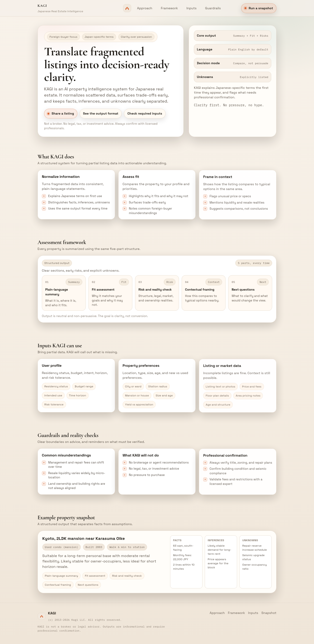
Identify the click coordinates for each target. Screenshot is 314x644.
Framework (169, 8)
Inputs (191, 8)
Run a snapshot (259, 8)
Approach (145, 8)
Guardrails (213, 8)
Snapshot (269, 613)
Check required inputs (145, 114)
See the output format (101, 114)
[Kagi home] (84, 8)
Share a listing (61, 114)
